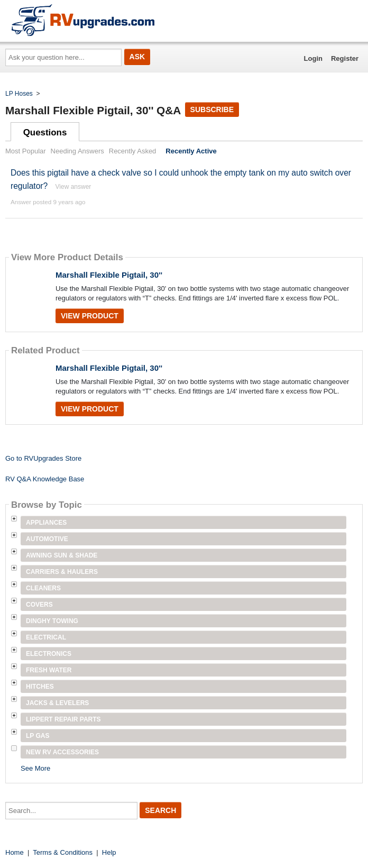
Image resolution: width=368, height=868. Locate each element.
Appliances (46, 523)
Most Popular (26, 151)
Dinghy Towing (52, 621)
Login (313, 58)
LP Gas (38, 736)
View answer (73, 187)
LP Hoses (19, 94)
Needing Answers (77, 151)
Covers (39, 605)
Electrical (46, 637)
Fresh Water (49, 670)
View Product (90, 316)
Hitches (40, 687)
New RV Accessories (62, 752)
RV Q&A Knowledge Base (45, 479)
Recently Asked (133, 151)
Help (109, 852)
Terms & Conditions (63, 852)
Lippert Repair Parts (63, 719)
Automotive (47, 539)
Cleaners (43, 588)
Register (345, 58)
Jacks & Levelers (57, 703)
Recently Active (191, 151)
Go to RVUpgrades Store (43, 458)
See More (35, 768)
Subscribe (212, 109)
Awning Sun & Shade (62, 555)
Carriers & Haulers (62, 572)
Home (15, 852)
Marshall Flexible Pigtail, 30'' (109, 275)
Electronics (49, 654)
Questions (45, 133)
